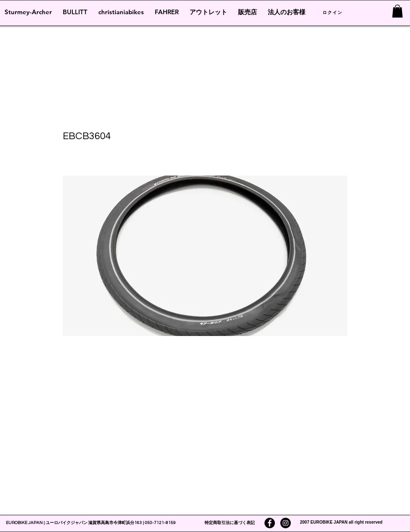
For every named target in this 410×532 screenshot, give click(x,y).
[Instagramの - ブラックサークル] (286, 523)
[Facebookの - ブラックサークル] (270, 523)
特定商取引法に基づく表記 (230, 523)
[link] (397, 11)
